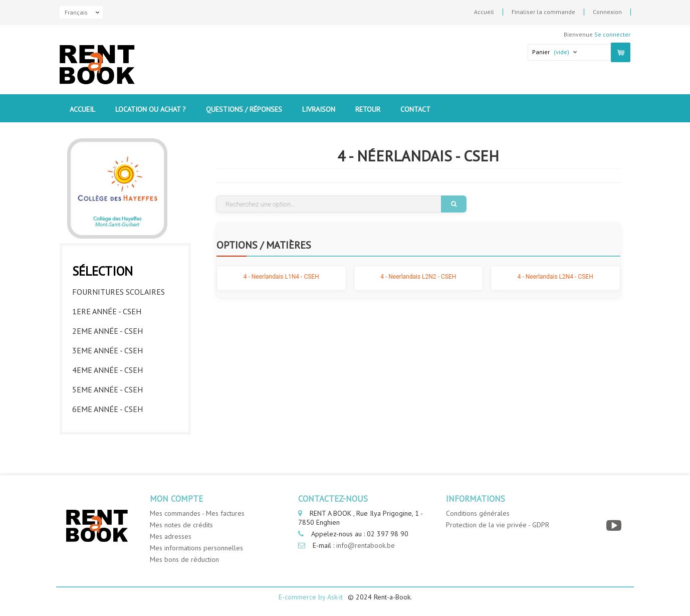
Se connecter (612, 34)
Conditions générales (478, 513)
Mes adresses (171, 536)
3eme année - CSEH (107, 350)
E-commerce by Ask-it (311, 597)
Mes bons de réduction (184, 559)
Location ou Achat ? (151, 109)
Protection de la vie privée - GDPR (498, 525)
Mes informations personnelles (196, 548)
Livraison (319, 109)
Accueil (484, 12)
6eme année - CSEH (107, 409)
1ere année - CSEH (107, 311)
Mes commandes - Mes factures (197, 513)
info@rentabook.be (366, 545)
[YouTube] (615, 526)
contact (415, 109)
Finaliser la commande (543, 12)
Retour (368, 109)
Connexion (607, 12)
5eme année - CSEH (107, 389)
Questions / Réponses (244, 109)
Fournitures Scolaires (119, 292)
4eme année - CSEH (107, 370)
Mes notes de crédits (181, 525)
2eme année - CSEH (107, 331)
